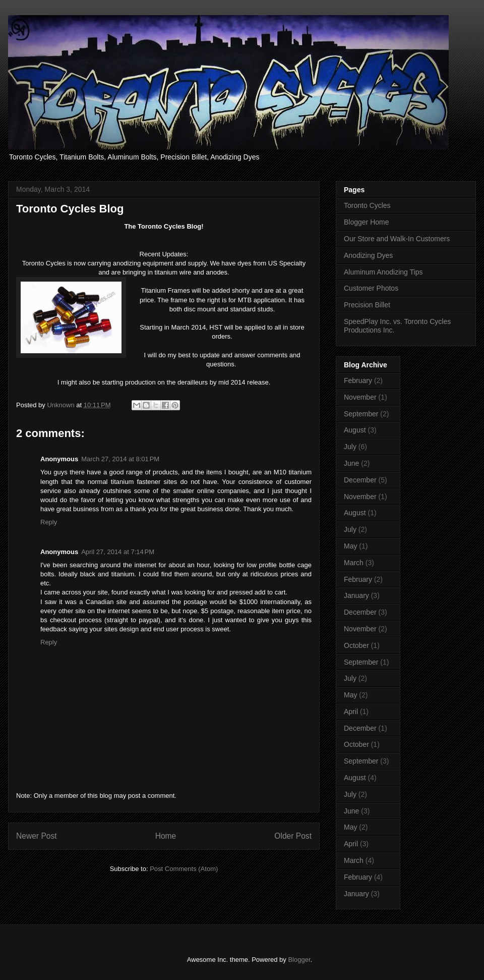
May (350, 546)
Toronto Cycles (367, 205)
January (356, 595)
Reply (49, 522)
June (351, 463)
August (355, 430)
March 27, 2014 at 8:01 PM (120, 459)
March (354, 563)
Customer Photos (371, 288)
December (360, 480)
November (360, 397)
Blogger (299, 960)
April (351, 712)
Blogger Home (367, 222)
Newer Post (37, 836)
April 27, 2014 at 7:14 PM (118, 552)
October (356, 645)
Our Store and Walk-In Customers (397, 239)
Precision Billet (367, 305)
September (361, 414)
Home (166, 836)
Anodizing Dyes (368, 255)
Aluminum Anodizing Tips (383, 272)
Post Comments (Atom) (184, 869)
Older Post (293, 836)
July (350, 447)
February (358, 380)
